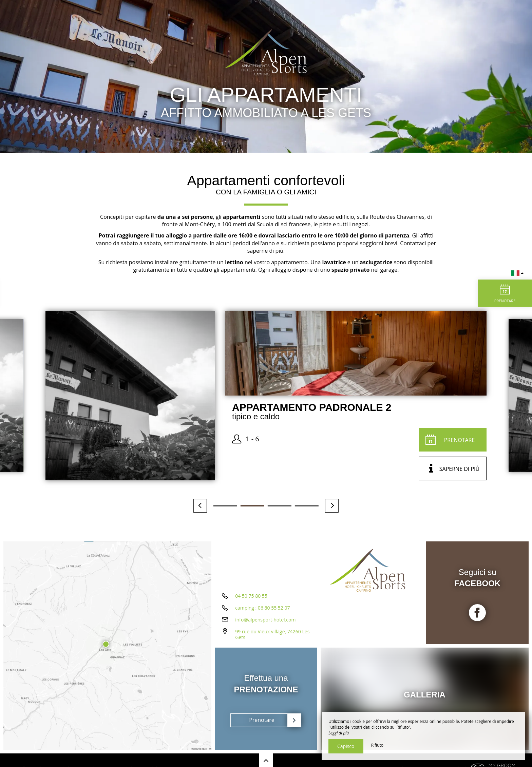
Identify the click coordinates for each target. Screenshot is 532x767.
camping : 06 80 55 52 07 (262, 608)
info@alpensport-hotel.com (265, 620)
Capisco (346, 746)
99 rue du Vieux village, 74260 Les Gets (272, 634)
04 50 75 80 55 (251, 596)
